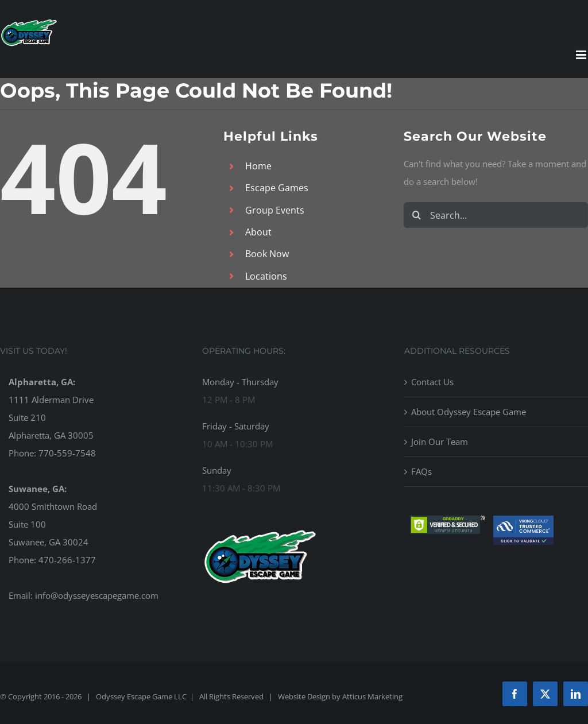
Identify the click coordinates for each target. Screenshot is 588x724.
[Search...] (496, 215)
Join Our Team (440, 442)
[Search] (417, 215)
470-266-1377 (67, 560)
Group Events (275, 210)
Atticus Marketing (372, 696)
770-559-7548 (67, 453)
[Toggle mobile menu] (582, 55)
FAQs (421, 471)
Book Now (267, 254)
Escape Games (277, 188)
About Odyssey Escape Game (469, 412)
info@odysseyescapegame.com (97, 595)
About (258, 232)
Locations (266, 276)
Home (258, 166)
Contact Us (432, 382)
